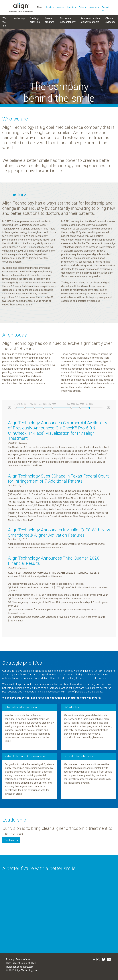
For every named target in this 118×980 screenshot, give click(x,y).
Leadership (19, 18)
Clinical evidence (110, 20)
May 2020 (34, 404)
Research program (50, 20)
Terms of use (23, 959)
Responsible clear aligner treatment (90, 20)
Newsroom (94, 7)
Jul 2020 (52, 404)
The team (9, 840)
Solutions (50, 7)
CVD (34, 963)
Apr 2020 (25, 404)
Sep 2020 (80, 404)
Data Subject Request (18, 963)
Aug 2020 (71, 404)
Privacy (10, 959)
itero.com (28, 967)
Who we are (5, 22)
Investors (72, 7)
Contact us (105, 9)
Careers (61, 7)
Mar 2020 (16, 404)
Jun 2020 (43, 404)
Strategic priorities (35, 20)
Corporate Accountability (68, 20)
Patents (82, 7)
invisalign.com (14, 967)
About (40, 7)
